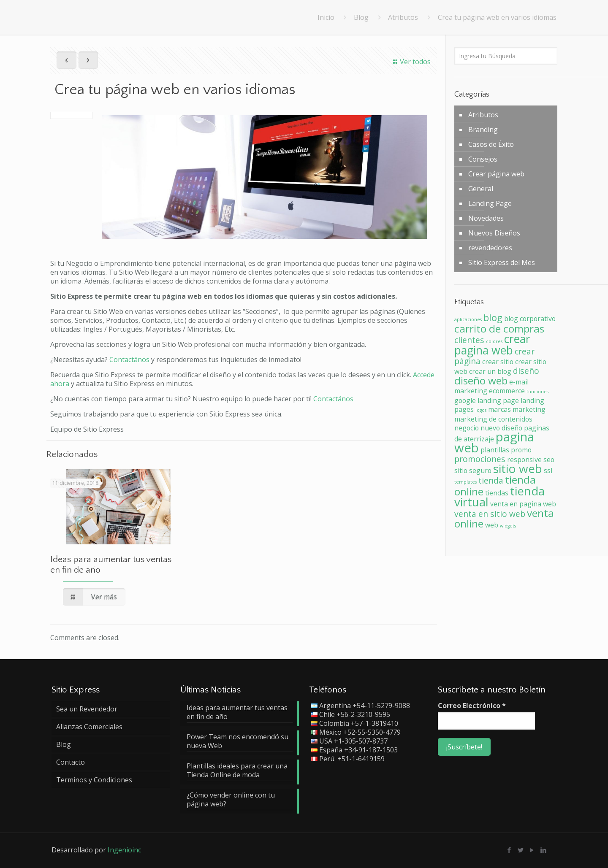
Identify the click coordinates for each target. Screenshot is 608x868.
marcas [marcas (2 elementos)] (499, 409)
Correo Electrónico (472, 706)
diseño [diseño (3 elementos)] (526, 371)
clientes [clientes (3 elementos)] (469, 340)
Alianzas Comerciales (89, 727)
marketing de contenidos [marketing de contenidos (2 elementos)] (493, 419)
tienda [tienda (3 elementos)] (491, 480)
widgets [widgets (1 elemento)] (508, 526)
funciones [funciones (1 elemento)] (537, 392)
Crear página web (496, 174)
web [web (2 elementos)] (492, 525)
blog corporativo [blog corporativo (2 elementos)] (530, 319)
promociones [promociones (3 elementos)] (480, 459)
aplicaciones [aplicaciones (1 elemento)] (468, 319)
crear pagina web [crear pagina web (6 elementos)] (492, 345)
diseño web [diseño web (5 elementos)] (481, 380)
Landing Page (490, 203)
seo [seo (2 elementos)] (549, 460)
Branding (483, 130)
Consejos (483, 159)
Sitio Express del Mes (502, 262)
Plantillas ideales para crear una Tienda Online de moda (237, 771)
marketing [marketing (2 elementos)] (529, 409)
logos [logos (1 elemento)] (481, 410)
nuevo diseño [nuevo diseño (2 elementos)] (501, 428)
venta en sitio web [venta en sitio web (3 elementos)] (490, 514)
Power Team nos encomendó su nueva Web (237, 741)
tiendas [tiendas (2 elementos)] (497, 493)
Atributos (403, 17)
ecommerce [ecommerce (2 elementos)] (507, 391)
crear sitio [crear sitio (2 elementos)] (498, 362)
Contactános (130, 360)
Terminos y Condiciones (94, 780)
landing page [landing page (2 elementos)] (498, 400)
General (481, 189)
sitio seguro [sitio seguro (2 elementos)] (473, 471)
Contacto (71, 762)
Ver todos (411, 62)
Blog (361, 17)
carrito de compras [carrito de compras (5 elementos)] (499, 329)
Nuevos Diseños (494, 233)
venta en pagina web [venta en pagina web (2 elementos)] (523, 504)
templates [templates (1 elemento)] (465, 482)
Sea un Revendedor (87, 709)
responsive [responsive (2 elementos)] (524, 460)
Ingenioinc (124, 850)
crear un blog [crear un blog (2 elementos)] (490, 371)
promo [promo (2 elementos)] (521, 450)
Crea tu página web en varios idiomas (497, 17)
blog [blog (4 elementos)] (493, 317)
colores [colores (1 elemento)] (494, 341)
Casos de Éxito (491, 144)
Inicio (326, 17)
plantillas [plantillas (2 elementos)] (495, 450)
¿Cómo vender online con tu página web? (231, 800)
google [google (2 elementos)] (465, 400)
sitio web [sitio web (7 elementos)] (518, 468)
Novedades (486, 218)
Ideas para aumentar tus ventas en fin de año (237, 712)
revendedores (490, 248)
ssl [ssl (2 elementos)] (548, 471)
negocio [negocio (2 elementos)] (467, 428)
